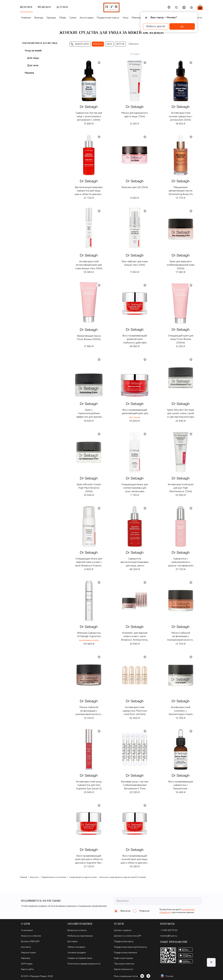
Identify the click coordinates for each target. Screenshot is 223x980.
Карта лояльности (124, 969)
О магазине (27, 930)
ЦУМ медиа (27, 964)
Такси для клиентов (124, 964)
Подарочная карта (124, 942)
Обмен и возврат (76, 947)
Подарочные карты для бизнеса (130, 947)
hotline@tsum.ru (169, 936)
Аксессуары (86, 18)
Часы (125, 18)
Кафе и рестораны (124, 958)
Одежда (51, 18)
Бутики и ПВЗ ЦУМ (30, 942)
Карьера (26, 958)
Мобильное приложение (80, 936)
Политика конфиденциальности (84, 964)
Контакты (26, 947)
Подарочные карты (108, 18)
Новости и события (31, 936)
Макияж (29, 73)
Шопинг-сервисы (123, 930)
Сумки (73, 18)
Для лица (33, 58)
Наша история (28, 953)
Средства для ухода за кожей (83, 877)
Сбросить (133, 44)
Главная (23, 877)
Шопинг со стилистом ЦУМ (128, 936)
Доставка (72, 942)
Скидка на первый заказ (80, 958)
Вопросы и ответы (77, 930)
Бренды (39, 18)
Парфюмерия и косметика (40, 43)
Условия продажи (77, 953)
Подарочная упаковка (125, 953)
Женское (34, 877)
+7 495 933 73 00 (169, 930)
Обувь (63, 18)
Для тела (33, 65)
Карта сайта (27, 969)
